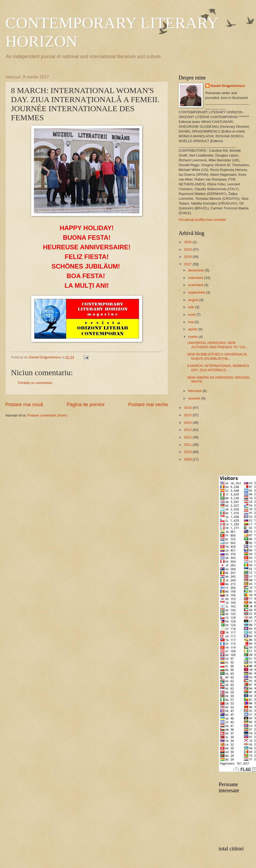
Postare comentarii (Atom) (47, 415)
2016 (188, 408)
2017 (188, 264)
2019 (188, 249)
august (194, 300)
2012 (188, 437)
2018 (188, 257)
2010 (188, 452)
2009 (188, 459)
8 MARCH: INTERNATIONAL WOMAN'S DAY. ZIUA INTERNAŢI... (218, 368)
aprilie (193, 329)
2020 (188, 242)
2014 (188, 423)
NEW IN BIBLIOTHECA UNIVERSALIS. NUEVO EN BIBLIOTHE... (217, 356)
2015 (188, 415)
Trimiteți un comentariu (35, 383)
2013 (188, 430)
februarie (195, 391)
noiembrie (196, 278)
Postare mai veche (148, 405)
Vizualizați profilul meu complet (202, 220)
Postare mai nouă (24, 405)
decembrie (197, 270)
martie (193, 337)
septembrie (197, 292)
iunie (192, 315)
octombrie (196, 285)
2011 (188, 445)
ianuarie (195, 398)
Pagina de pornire (86, 405)
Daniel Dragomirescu (228, 86)
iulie (191, 307)
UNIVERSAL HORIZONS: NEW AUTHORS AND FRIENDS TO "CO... (217, 345)
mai (191, 322)
